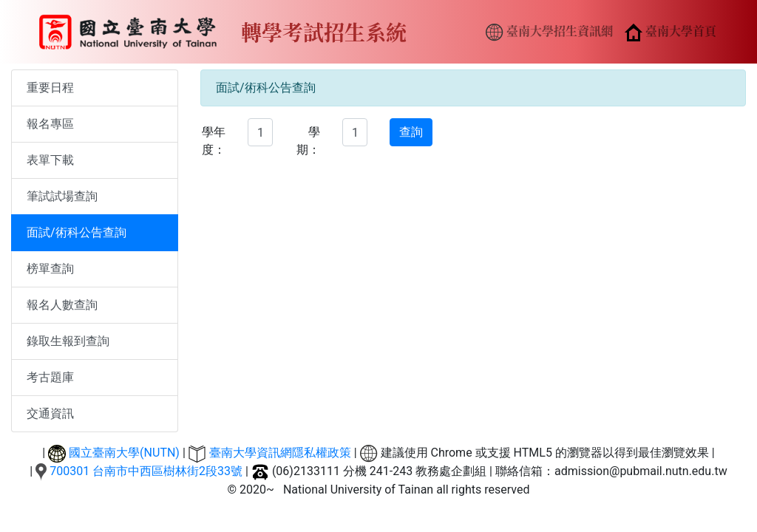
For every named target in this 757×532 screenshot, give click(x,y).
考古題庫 (50, 377)
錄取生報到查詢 (68, 341)
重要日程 (50, 88)
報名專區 (50, 124)
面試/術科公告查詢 (77, 232)
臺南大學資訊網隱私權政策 (280, 453)
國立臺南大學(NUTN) (124, 453)
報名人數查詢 (62, 305)
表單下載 (50, 160)
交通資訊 (50, 413)
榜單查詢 (50, 269)
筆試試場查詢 (62, 196)
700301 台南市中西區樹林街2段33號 (146, 471)
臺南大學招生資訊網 (549, 32)
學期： (308, 141)
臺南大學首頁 (671, 32)
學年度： (214, 141)
